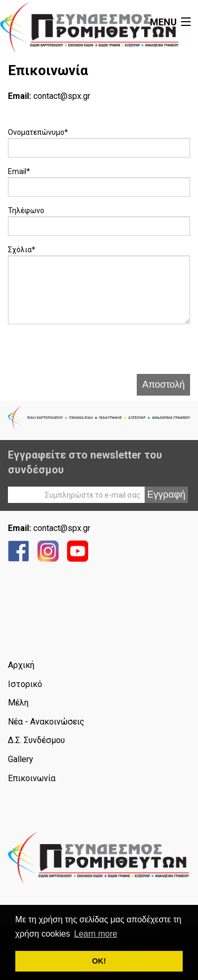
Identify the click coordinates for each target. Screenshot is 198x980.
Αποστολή (163, 384)
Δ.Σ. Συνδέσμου (36, 740)
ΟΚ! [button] (99, 961)
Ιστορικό (25, 684)
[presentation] (88, 353)
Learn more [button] (96, 934)
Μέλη (18, 703)
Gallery (21, 759)
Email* (19, 171)
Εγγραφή (166, 494)
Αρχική (21, 665)
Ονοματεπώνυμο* (38, 132)
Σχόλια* (22, 250)
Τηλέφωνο (26, 210)
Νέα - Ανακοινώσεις (46, 722)
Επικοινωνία (32, 778)
